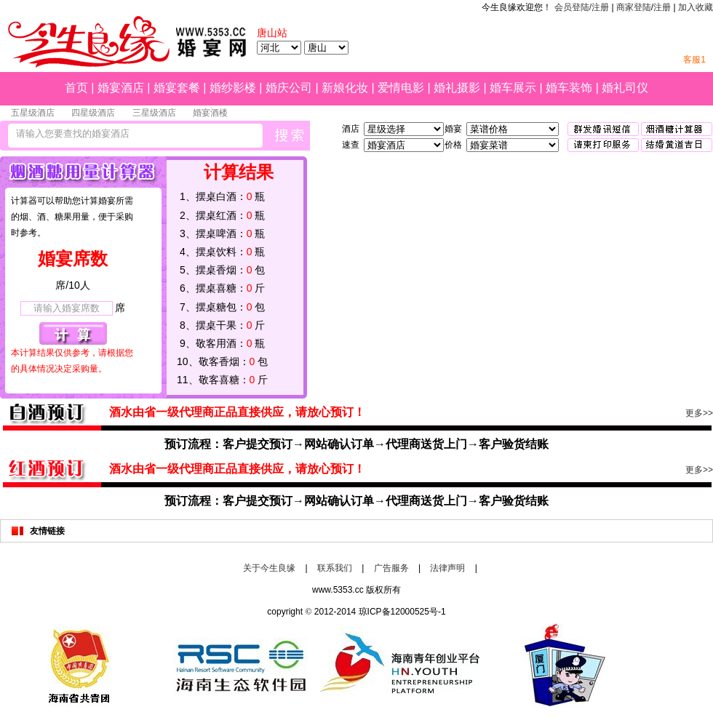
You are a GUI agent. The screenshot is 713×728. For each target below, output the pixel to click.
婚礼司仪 (625, 88)
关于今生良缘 (269, 568)
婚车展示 (513, 88)
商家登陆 (634, 7)
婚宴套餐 (177, 88)
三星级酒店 (154, 113)
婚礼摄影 (457, 88)
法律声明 (447, 568)
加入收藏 (696, 7)
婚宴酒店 (121, 88)
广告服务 (391, 568)
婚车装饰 (569, 88)
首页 (76, 88)
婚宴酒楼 (210, 113)
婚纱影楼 (233, 88)
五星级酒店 (33, 113)
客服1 (694, 60)
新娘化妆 (345, 88)
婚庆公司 (289, 88)
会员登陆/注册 (582, 7)
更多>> (699, 413)
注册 (662, 7)
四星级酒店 (93, 113)
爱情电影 (401, 88)
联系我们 (335, 568)
